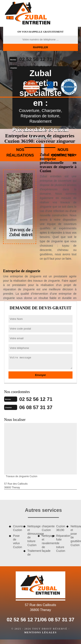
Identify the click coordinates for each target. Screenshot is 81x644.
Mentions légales (40, 632)
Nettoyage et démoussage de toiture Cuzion (31, 536)
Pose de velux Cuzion (17, 541)
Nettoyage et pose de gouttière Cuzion (74, 536)
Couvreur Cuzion (17, 528)
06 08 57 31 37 (36, 68)
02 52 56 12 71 (36, 59)
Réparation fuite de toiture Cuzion (60, 543)
